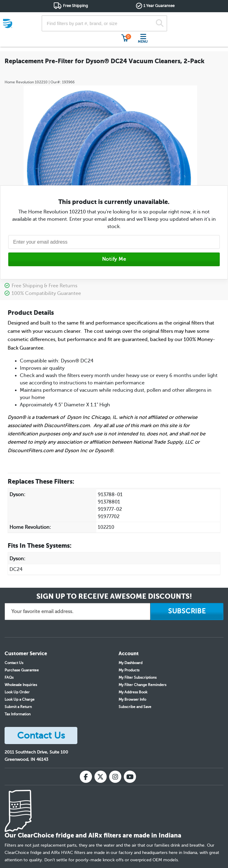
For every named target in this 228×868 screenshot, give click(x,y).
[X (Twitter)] (101, 777)
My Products (129, 670)
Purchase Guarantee (22, 670)
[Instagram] (115, 777)
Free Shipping (75, 6)
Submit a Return (18, 707)
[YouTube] (130, 777)
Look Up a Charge (20, 699)
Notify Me (114, 259)
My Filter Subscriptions (138, 677)
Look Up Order (17, 692)
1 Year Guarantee (159, 6)
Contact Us (14, 663)
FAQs (9, 677)
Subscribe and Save (135, 707)
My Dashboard (131, 663)
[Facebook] (86, 777)
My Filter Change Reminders (142, 685)
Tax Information (18, 714)
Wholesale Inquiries (21, 685)
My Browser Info (132, 699)
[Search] (160, 23)
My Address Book (133, 692)
